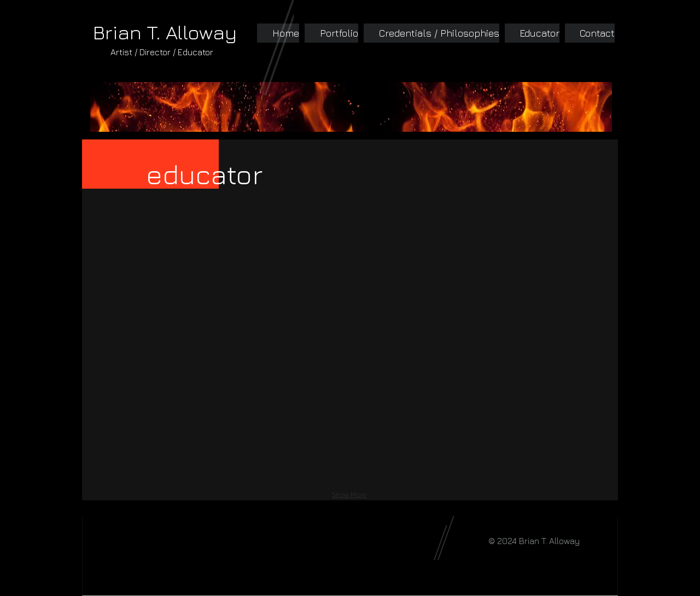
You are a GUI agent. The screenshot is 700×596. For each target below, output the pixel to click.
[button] (154, 269)
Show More (349, 495)
